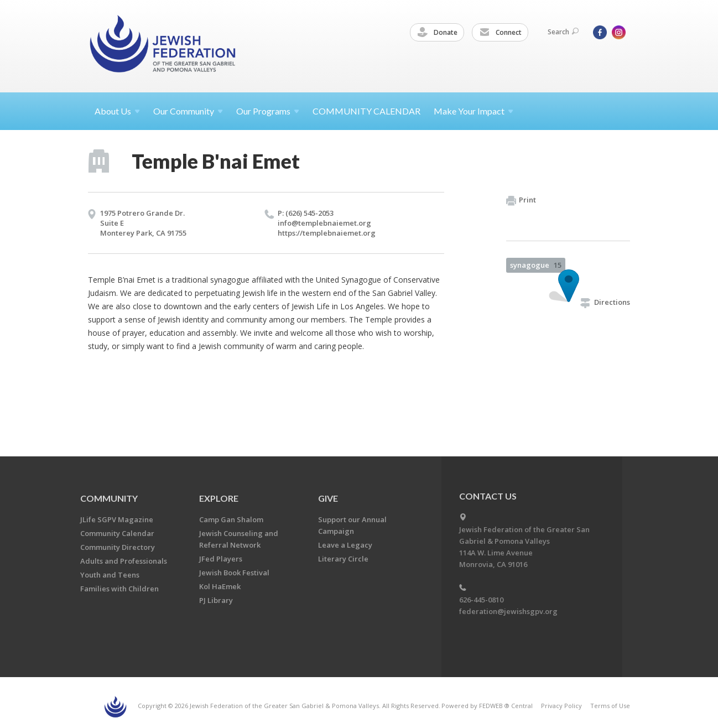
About (117, 111)
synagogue (536, 265)
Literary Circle (343, 559)
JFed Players (221, 559)
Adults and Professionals (124, 561)
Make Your (474, 111)
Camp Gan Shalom (231, 519)
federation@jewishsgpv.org (508, 611)
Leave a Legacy (345, 545)
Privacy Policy (561, 706)
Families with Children (119, 589)
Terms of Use (610, 706)
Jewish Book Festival (234, 573)
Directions (605, 302)
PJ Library (216, 600)
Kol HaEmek (220, 586)
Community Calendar (117, 533)
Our (268, 111)
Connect (501, 33)
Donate (438, 33)
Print (521, 200)
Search (563, 32)
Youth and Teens (110, 575)
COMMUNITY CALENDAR (366, 111)
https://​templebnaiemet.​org (327, 233)
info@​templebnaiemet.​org (324, 223)
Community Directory (118, 547)
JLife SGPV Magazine (117, 519)
